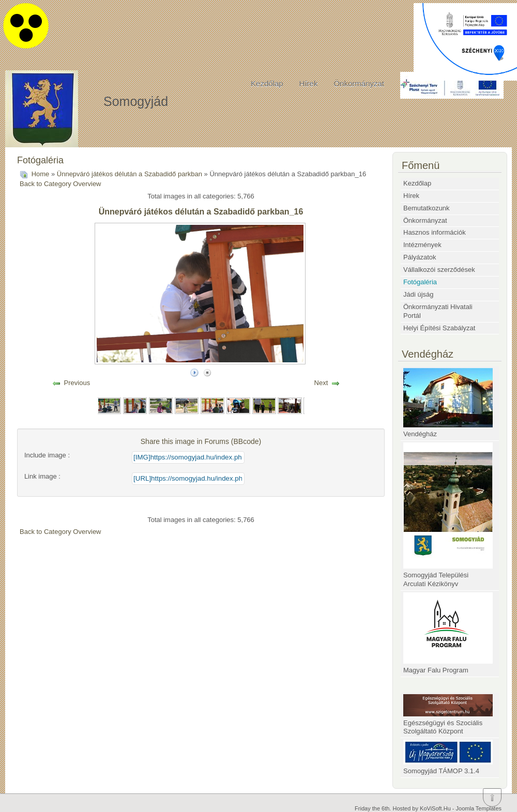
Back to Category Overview (60, 184)
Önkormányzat (359, 83)
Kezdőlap (267, 83)
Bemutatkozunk (427, 208)
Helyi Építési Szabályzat (439, 328)
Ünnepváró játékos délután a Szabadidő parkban (130, 174)
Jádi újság (419, 294)
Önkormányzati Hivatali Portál (438, 311)
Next (321, 383)
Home (41, 174)
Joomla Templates (479, 808)
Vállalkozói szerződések (439, 270)
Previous (77, 383)
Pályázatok (420, 257)
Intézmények (422, 245)
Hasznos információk (435, 232)
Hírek (309, 83)
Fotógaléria (420, 282)
